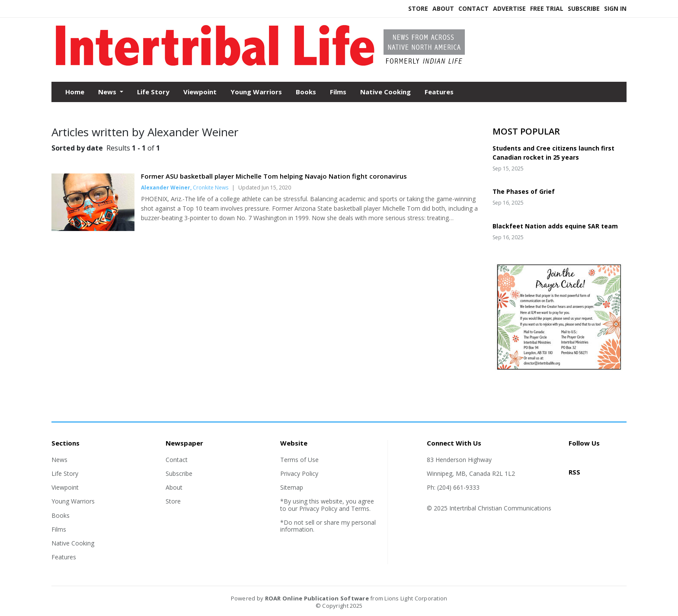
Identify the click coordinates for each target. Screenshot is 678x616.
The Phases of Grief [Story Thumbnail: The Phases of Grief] (524, 191)
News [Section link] (59, 460)
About (443, 8)
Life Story (153, 92)
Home (75, 92)
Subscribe (584, 8)
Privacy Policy (299, 473)
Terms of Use (299, 460)
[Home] (265, 64)
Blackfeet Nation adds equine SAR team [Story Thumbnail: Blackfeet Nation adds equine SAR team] (555, 226)
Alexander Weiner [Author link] (166, 188)
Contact (473, 8)
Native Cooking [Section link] (73, 543)
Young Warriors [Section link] (73, 501)
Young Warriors (256, 92)
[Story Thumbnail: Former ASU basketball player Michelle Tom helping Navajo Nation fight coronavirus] (93, 228)
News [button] (108, 92)
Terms (360, 509)
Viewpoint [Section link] (65, 487)
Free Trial (547, 8)
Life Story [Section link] (65, 473)
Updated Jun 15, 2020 (265, 188)
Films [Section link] (59, 529)
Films (338, 92)
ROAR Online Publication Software (317, 598)
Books (306, 92)
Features (439, 92)
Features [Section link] (64, 557)
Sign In (615, 8)
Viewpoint (200, 92)
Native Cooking (385, 92)
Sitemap (292, 487)
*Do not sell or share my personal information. (328, 526)
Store (418, 8)
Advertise (509, 8)
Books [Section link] (61, 515)
